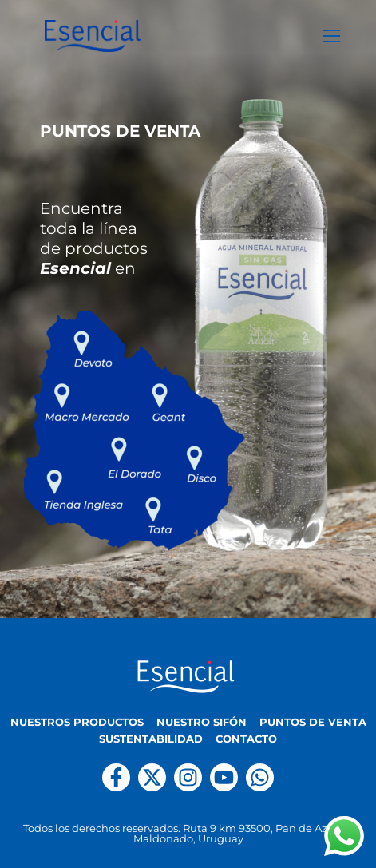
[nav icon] (331, 36)
